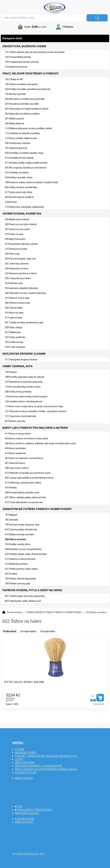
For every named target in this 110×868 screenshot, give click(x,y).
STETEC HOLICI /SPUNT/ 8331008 (24, 682)
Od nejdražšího (48, 631)
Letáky (19, 759)
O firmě (20, 749)
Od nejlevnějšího (28, 631)
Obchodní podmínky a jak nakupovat (39, 766)
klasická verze (25, 819)
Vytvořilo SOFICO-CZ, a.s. (28, 854)
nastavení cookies (27, 813)
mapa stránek (24, 778)
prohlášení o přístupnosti (35, 810)
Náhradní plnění (25, 753)
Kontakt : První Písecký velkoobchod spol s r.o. (46, 756)
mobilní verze (24, 822)
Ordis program (25, 762)
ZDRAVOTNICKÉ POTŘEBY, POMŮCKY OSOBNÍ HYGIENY (54, 612)
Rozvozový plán (25, 772)
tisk (20, 806)
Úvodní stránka (14, 612)
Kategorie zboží (55, 38)
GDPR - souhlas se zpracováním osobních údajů (46, 769)
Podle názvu (10, 631)
